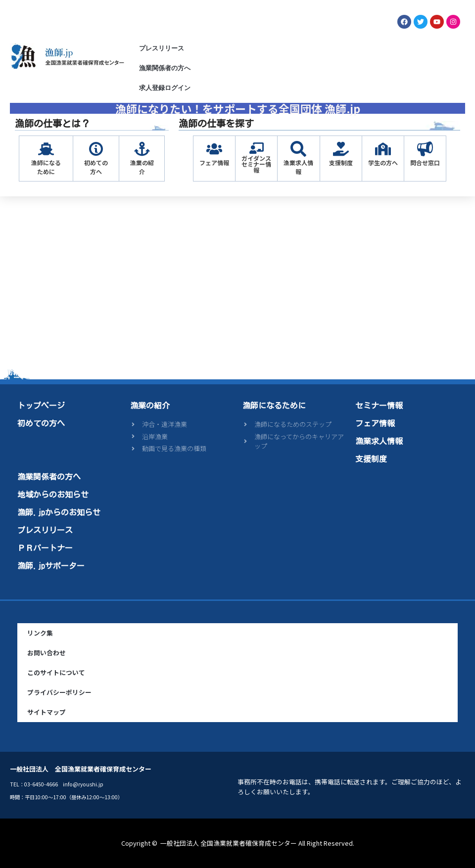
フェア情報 (214, 162)
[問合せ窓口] (425, 149)
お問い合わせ (47, 653)
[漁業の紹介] (142, 149)
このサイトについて (56, 672)
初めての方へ (96, 167)
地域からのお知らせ (53, 495)
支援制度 (341, 162)
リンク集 (40, 633)
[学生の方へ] (383, 149)
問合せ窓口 (425, 162)
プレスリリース (162, 48)
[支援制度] (341, 149)
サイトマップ (47, 712)
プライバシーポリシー (59, 692)
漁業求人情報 (298, 167)
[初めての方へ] (96, 149)
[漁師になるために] (46, 149)
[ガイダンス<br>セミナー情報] (257, 148)
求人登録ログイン (165, 88)
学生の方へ (383, 162)
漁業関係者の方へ (165, 68)
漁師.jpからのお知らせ (59, 512)
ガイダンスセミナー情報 (256, 164)
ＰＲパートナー (45, 548)
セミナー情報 (379, 406)
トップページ (41, 406)
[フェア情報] (214, 149)
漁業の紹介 (142, 167)
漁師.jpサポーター (51, 566)
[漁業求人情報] (298, 149)
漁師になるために (46, 167)
